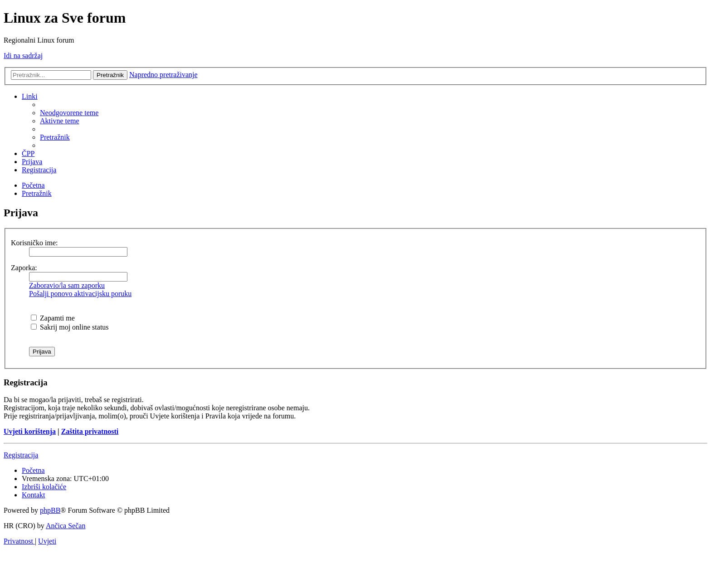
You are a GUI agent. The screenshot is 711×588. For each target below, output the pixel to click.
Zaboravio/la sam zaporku (67, 285)
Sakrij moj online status (70, 327)
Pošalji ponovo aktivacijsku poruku (80, 294)
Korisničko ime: (34, 243)
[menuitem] (69, 113)
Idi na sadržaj (23, 56)
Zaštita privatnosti (90, 431)
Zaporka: (24, 268)
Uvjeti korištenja (30, 431)
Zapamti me (53, 318)
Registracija (21, 455)
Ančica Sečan (66, 526)
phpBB (50, 510)
